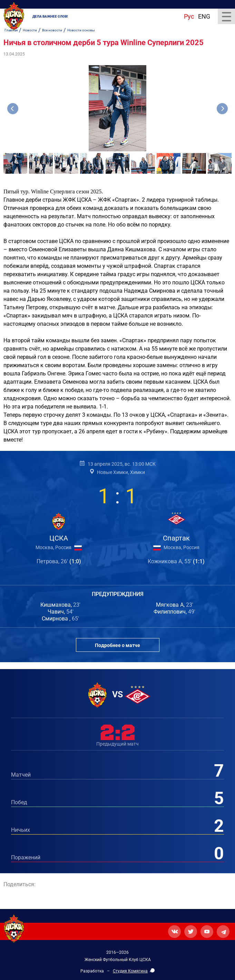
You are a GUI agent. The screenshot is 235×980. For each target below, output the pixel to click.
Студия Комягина (130, 971)
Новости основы (81, 30)
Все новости (52, 30)
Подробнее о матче (117, 645)
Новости (30, 30)
